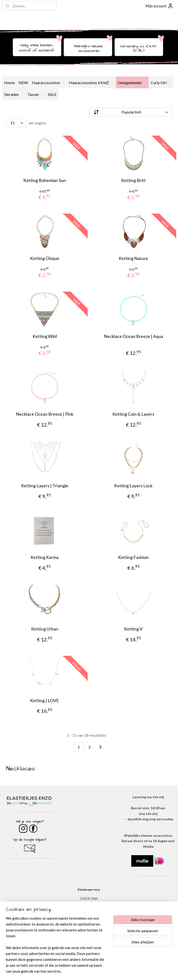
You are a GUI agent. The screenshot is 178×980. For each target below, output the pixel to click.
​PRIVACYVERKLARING (89, 909)
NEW (23, 83)
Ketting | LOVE (45, 700)
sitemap (74, 971)
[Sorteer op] (131, 112)
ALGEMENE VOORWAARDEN (89, 904)
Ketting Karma (45, 557)
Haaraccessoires (48, 83)
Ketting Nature (133, 258)
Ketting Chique (45, 258)
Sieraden (14, 94)
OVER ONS (89, 898)
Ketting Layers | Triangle (45, 486)
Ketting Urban (45, 629)
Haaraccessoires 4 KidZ (91, 83)
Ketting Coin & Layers (133, 414)
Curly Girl (161, 83)
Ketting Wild (45, 336)
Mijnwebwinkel (139, 971)
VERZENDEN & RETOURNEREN (89, 921)
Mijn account (159, 6)
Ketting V (133, 629)
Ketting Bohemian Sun (45, 180)
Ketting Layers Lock (133, 486)
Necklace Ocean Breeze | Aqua (133, 336)
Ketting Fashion (133, 557)
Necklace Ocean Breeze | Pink (45, 414)
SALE (52, 94)
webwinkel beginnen (99, 971)
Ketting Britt (133, 180)
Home (9, 83)
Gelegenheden (132, 83)
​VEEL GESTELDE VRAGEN (89, 926)
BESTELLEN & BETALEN (89, 931)
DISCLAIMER (89, 915)
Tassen (36, 94)
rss (82, 971)
